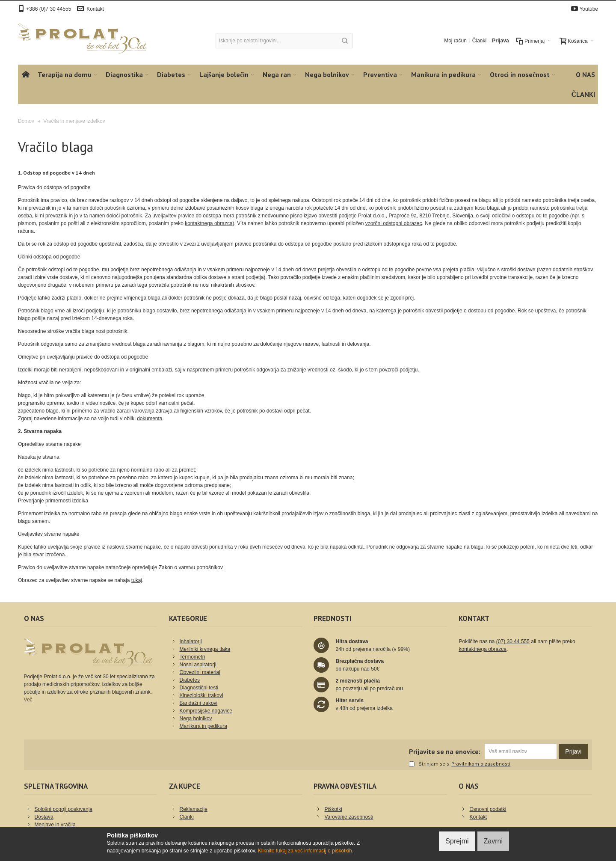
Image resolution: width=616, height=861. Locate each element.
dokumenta (150, 419)
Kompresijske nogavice (206, 711)
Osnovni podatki (488, 809)
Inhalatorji (191, 641)
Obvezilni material (200, 672)
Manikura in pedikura (203, 726)
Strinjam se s (429, 764)
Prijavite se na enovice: (445, 751)
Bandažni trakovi (199, 703)
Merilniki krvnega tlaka (205, 649)
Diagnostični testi (199, 688)
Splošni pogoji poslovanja (64, 809)
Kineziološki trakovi (201, 695)
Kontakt (95, 9)
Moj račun (455, 41)
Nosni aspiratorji (198, 665)
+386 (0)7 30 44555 (49, 9)
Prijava (500, 41)
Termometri (192, 657)
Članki (479, 41)
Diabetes (190, 680)
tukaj (137, 580)
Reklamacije (194, 809)
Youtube (589, 9)
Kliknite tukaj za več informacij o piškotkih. (306, 851)
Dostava (44, 817)
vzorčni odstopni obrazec (394, 223)
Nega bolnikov (196, 718)
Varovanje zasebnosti (349, 817)
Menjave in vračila (55, 825)
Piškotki (333, 809)
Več (28, 700)
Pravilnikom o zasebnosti (481, 764)
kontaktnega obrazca (209, 223)
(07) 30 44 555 (513, 641)
